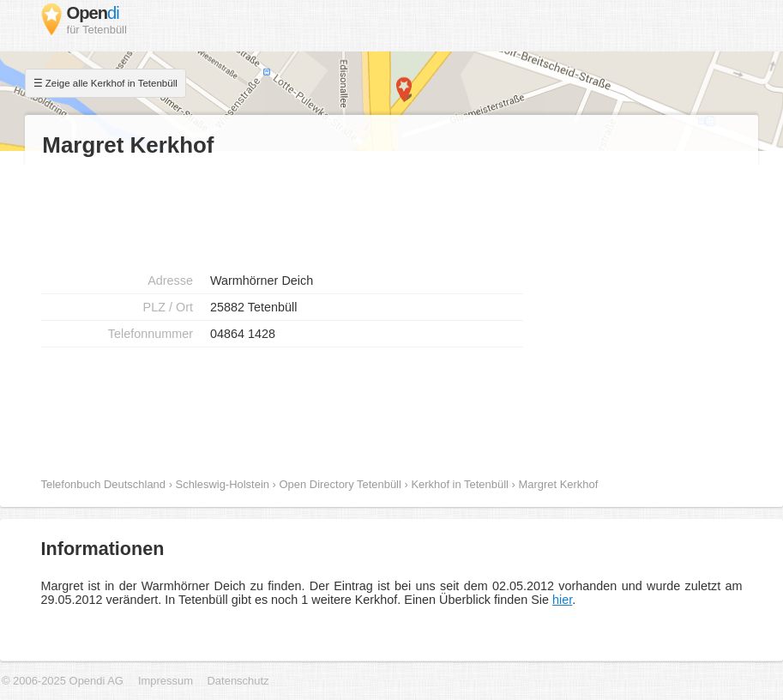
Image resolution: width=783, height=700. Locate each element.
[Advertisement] (264, 210)
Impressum (167, 681)
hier (562, 600)
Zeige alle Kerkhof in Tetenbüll (111, 83)
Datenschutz (238, 681)
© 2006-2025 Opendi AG (63, 681)
